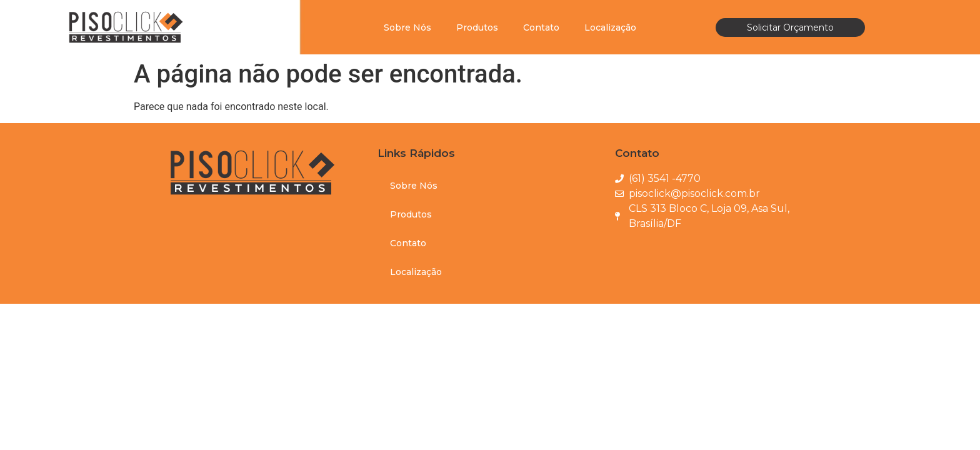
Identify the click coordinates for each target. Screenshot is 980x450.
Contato (541, 27)
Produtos (477, 27)
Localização (610, 27)
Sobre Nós (407, 27)
